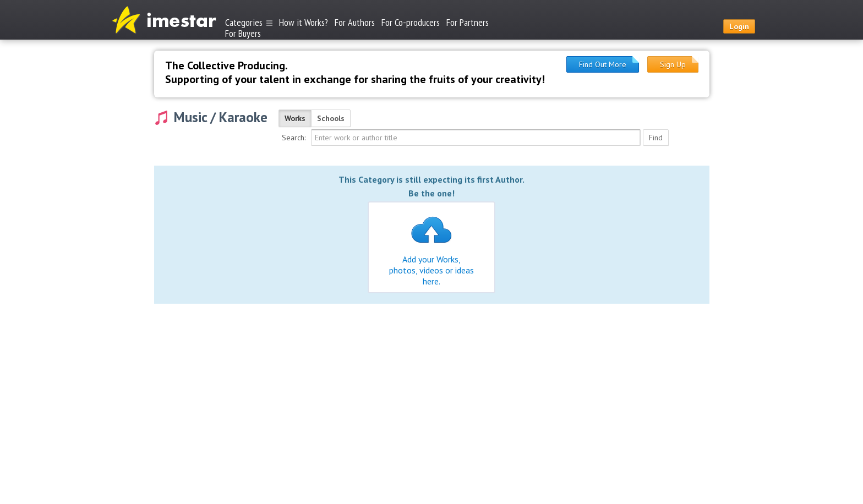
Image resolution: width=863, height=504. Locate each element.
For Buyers (243, 33)
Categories (249, 22)
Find (656, 138)
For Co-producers (411, 22)
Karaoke (243, 117)
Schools (331, 118)
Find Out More (603, 64)
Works (295, 118)
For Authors (355, 22)
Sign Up (673, 64)
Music (190, 117)
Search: (294, 138)
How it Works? (304, 22)
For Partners (468, 22)
